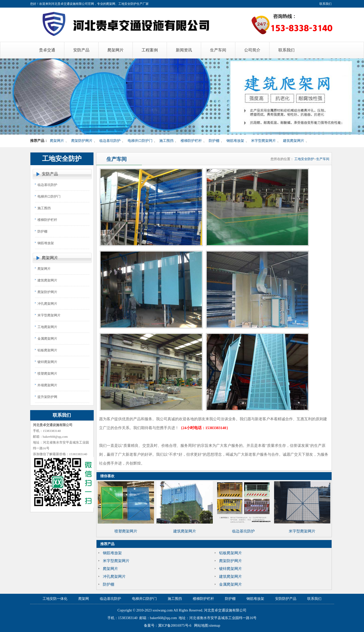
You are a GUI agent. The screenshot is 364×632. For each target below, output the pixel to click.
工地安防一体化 (55, 599)
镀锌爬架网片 (47, 362)
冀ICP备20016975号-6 (175, 626)
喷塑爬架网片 (47, 374)
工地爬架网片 (47, 327)
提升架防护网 (47, 397)
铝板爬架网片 (47, 350)
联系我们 (325, 4)
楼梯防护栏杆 (191, 141)
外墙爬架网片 (47, 385)
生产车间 (323, 159)
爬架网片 (57, 141)
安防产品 (50, 174)
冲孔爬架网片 (47, 304)
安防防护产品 (286, 599)
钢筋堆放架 (235, 141)
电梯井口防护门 (140, 141)
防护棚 (214, 141)
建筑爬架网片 (294, 141)
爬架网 (84, 599)
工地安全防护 (304, 159)
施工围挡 (166, 141)
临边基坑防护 (110, 141)
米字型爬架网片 (263, 141)
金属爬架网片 (47, 339)
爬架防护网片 (82, 141)
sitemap (215, 626)
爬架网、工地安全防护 (121, 4)
